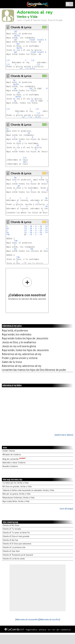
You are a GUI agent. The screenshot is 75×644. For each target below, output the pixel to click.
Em (7, 129)
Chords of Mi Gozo (11, 525)
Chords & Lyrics (21, 27)
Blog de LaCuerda (14, 459)
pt (58, 629)
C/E (8, 60)
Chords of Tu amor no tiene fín (16, 533)
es (49, 629)
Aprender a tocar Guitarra (14, 463)
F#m (8, 235)
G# (31, 226)
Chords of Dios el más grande (16, 536)
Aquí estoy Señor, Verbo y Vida (16, 501)
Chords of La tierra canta (14, 559)
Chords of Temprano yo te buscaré (18, 555)
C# (31, 235)
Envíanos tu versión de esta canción (27, 289)
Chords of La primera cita (14, 547)
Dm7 (16, 32)
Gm (15, 88)
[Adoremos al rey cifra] (50, 619)
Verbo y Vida (27, 17)
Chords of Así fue (10, 540)
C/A (27, 69)
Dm (14, 80)
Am (15, 178)
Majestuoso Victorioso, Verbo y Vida (18, 498)
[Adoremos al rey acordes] (27, 619)
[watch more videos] (64, 435)
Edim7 (32, 40)
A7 (47, 88)
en (54, 629)
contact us (66, 629)
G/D (25, 158)
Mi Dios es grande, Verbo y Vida (17, 487)
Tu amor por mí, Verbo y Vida (15, 483)
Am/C (25, 162)
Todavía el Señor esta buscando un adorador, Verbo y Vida (28, 490)
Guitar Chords (9, 451)
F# (25, 226)
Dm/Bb (17, 36)
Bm (7, 228)
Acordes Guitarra (10, 466)
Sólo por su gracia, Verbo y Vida (16, 494)
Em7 (31, 88)
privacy (43, 629)
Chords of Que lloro (11, 551)
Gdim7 (40, 40)
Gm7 (16, 40)
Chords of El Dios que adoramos (17, 544)
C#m (32, 249)
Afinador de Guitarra (12, 455)
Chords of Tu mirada (12, 529)
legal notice (32, 629)
